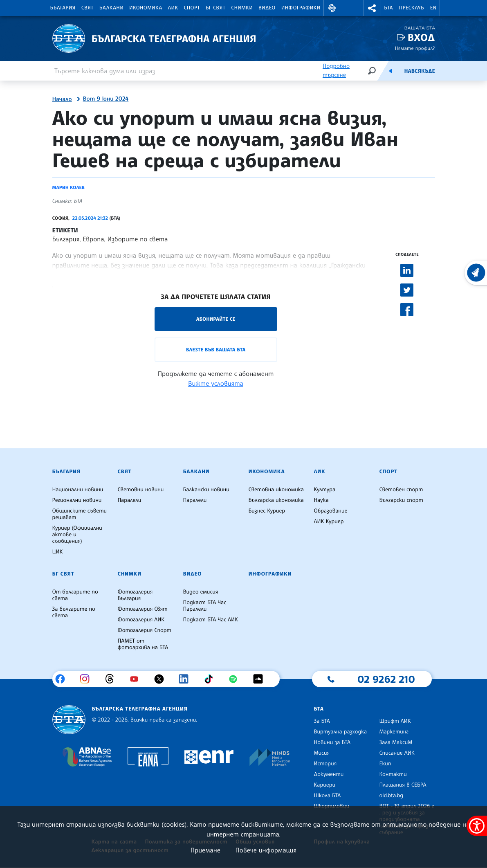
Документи (329, 774)
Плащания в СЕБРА (403, 785)
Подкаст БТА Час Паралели (204, 606)
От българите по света (75, 595)
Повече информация (266, 850)
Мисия (322, 753)
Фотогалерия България (135, 595)
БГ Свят (215, 8)
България (63, 8)
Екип (385, 764)
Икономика (146, 8)
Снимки (242, 8)
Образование (330, 511)
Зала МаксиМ (396, 742)
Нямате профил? (415, 48)
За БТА (322, 721)
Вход (421, 37)
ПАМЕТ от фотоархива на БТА (143, 644)
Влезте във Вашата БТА (216, 350)
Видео (267, 8)
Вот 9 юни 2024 (106, 99)
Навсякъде (419, 71)
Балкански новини (206, 490)
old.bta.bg (391, 796)
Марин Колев (68, 187)
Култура (324, 490)
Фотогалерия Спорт (144, 630)
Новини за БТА (332, 742)
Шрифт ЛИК (395, 721)
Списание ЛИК (397, 753)
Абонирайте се (216, 319)
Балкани (111, 8)
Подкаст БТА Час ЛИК (210, 620)
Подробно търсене (336, 71)
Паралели (129, 500)
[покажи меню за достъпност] (477, 826)
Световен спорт (401, 490)
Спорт (192, 8)
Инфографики (301, 8)
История (325, 764)
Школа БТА (327, 796)
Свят (88, 8)
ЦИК (58, 552)
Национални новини (78, 490)
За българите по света (74, 612)
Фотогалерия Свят (142, 609)
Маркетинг (394, 732)
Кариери (324, 785)
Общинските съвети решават (80, 514)
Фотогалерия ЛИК (141, 620)
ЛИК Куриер (329, 522)
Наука (321, 500)
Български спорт (401, 500)
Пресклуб (412, 8)
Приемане (205, 850)
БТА (388, 8)
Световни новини (140, 490)
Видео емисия (200, 592)
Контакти (393, 774)
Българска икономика (276, 500)
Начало (62, 99)
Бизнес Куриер (267, 511)
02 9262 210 (386, 679)
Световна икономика (276, 490)
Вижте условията (216, 383)
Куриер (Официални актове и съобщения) (77, 535)
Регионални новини (77, 500)
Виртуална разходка (340, 732)
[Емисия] (390, 71)
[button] (332, 8)
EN (433, 8)
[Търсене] (372, 71)
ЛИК (173, 8)
